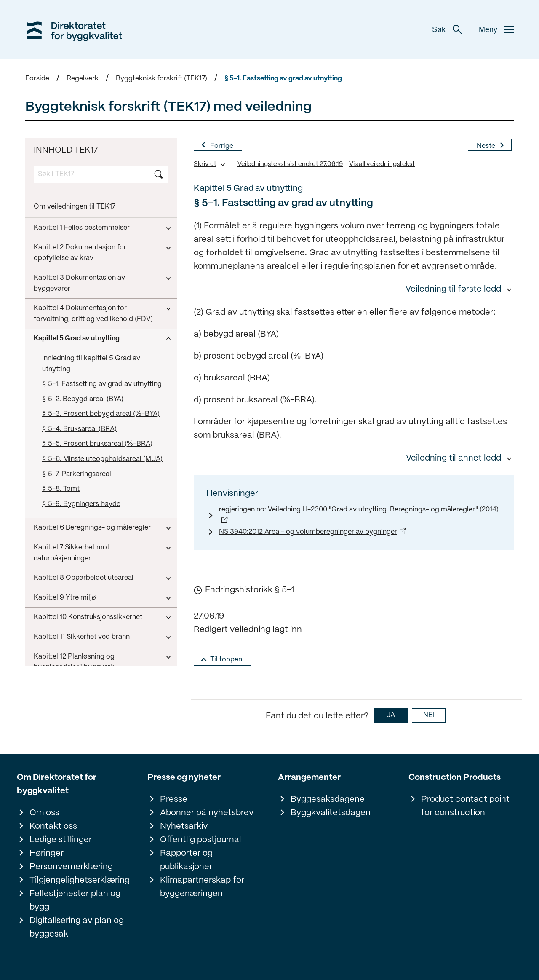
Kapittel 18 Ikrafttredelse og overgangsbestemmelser (77, 650)
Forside (37, 79)
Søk (447, 29)
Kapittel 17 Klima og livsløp (76, 625)
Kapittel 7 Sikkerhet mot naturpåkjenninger (72, 413)
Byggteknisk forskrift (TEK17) (161, 79)
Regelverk (83, 79)
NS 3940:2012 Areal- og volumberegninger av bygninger (308, 532)
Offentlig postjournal (201, 840)
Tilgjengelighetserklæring (80, 880)
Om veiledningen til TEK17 (75, 207)
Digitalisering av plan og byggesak (77, 928)
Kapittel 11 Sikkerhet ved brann (82, 497)
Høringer (47, 853)
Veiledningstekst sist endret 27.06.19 (290, 164)
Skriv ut (205, 164)
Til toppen (226, 660)
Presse (174, 799)
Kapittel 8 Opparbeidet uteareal (84, 438)
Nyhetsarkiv (184, 826)
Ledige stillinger (61, 840)
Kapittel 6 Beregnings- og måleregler (92, 387)
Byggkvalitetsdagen (331, 813)
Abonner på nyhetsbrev (207, 813)
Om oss (44, 813)
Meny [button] (496, 29)
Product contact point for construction (465, 806)
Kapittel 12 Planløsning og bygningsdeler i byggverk (74, 522)
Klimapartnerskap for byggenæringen (202, 887)
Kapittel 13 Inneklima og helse (80, 547)
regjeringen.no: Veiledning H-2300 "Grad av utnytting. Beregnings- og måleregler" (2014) (359, 510)
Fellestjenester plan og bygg (75, 901)
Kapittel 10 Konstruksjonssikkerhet (88, 477)
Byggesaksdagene (328, 799)
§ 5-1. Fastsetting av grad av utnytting (283, 79)
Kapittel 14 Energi (61, 566)
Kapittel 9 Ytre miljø (65, 457)
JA (391, 715)
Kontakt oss (53, 826)
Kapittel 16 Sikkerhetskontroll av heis (92, 606)
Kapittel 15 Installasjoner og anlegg (88, 586)
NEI (429, 715)
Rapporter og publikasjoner (186, 860)
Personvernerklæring (71, 867)
